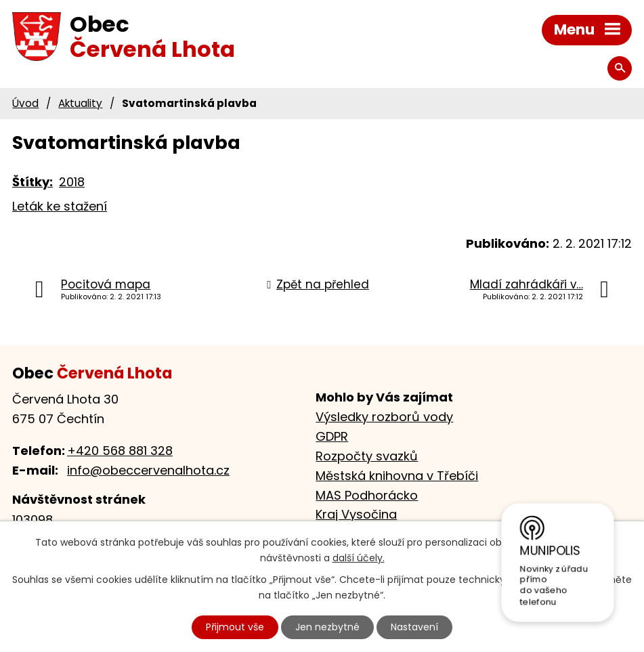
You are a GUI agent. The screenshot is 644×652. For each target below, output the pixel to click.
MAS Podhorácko (367, 495)
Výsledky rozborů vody (384, 417)
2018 (72, 182)
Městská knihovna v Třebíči (397, 476)
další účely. (359, 558)
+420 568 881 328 (120, 451)
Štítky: (33, 182)
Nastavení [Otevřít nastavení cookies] (414, 627)
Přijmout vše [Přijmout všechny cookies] (235, 627)
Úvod (25, 103)
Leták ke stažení (60, 206)
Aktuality (80, 103)
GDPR (332, 436)
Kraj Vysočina (356, 514)
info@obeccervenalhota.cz (148, 470)
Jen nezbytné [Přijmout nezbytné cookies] (327, 627)
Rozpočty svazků (367, 456)
